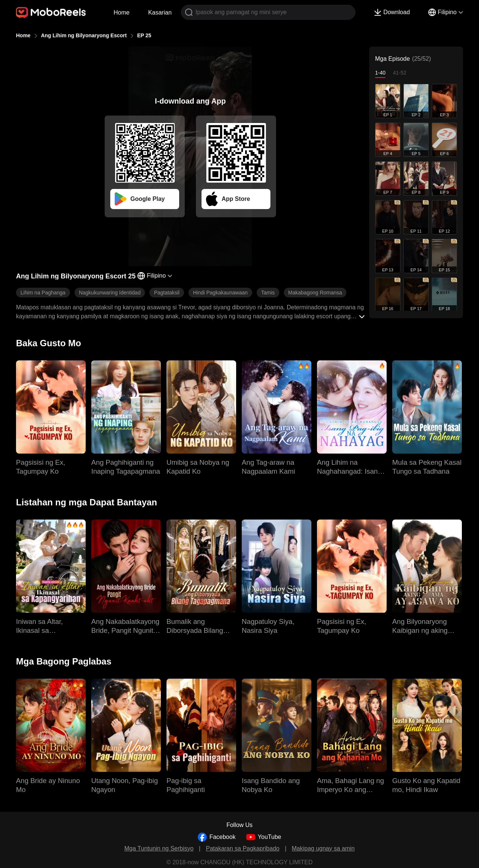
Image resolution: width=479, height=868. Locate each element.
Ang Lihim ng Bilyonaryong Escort (84, 35)
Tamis (268, 293)
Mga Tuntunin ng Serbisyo (159, 848)
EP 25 (144, 35)
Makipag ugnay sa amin (323, 848)
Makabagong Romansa (315, 293)
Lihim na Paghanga (43, 293)
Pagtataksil (166, 293)
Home (122, 12)
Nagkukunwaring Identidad (110, 293)
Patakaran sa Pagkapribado (243, 848)
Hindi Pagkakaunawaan (220, 293)
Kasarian (160, 12)
